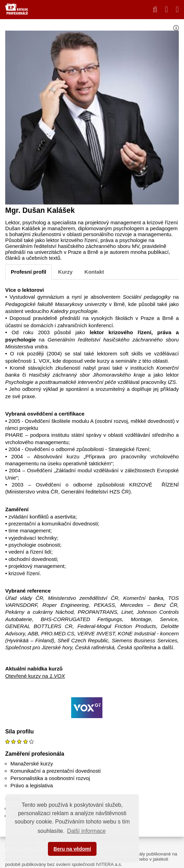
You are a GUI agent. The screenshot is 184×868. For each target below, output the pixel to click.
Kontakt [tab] (94, 272)
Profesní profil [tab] (28, 272)
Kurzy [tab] (65, 272)
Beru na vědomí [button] (72, 849)
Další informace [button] (86, 831)
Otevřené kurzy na (35, 676)
